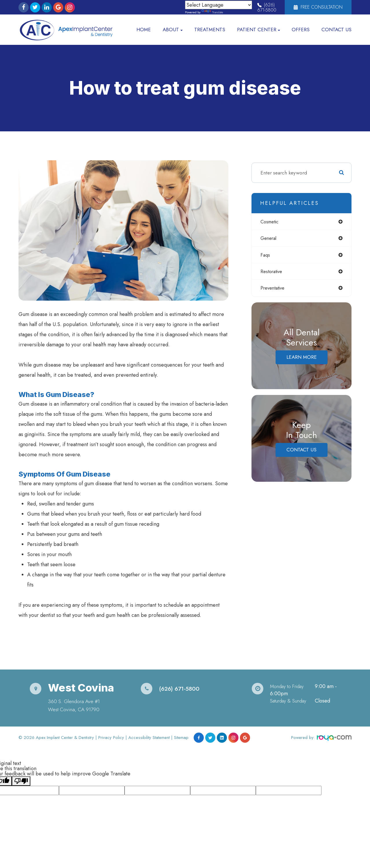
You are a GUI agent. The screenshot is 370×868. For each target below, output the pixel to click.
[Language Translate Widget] (219, 5)
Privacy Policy (111, 738)
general (269, 239)
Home (144, 30)
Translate (212, 12)
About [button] (173, 30)
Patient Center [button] (259, 30)
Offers (301, 30)
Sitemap (181, 738)
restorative (272, 273)
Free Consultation (318, 7)
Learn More (302, 359)
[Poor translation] (21, 781)
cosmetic (271, 222)
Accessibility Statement (149, 738)
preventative (273, 290)
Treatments (210, 30)
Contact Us (336, 30)
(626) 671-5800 (267, 7)
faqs (265, 255)
